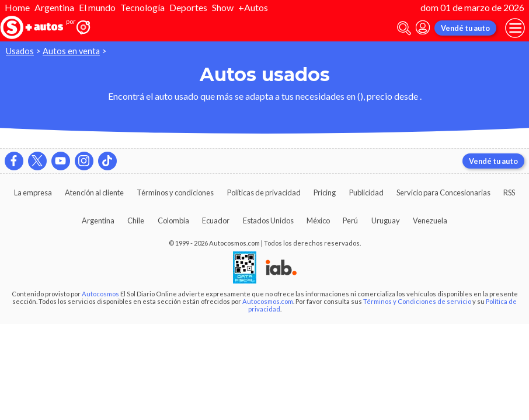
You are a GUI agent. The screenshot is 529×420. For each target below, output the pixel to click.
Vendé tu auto (465, 28)
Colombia (173, 220)
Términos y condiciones (175, 192)
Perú (350, 220)
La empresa (33, 192)
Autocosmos (100, 294)
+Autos (253, 7)
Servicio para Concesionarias (443, 192)
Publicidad (366, 192)
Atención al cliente (94, 192)
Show (223, 7)
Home (17, 7)
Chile (136, 220)
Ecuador (216, 220)
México (318, 220)
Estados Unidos (268, 220)
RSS (509, 192)
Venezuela (430, 220)
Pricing (325, 192)
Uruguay (386, 220)
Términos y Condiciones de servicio (417, 301)
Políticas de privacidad (264, 192)
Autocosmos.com (268, 301)
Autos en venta (71, 51)
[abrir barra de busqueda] (404, 28)
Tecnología (142, 7)
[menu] (515, 28)
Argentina (54, 7)
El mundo (97, 7)
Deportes (188, 7)
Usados (20, 51)
